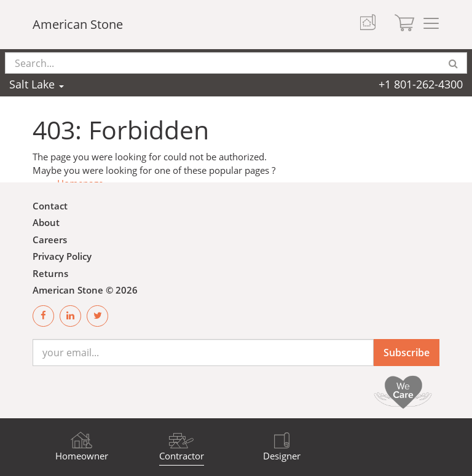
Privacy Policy (62, 256)
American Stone (78, 24)
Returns (50, 273)
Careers (50, 240)
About (46, 222)
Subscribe (407, 353)
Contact (50, 206)
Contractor (182, 456)
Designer (282, 456)
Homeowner (82, 456)
